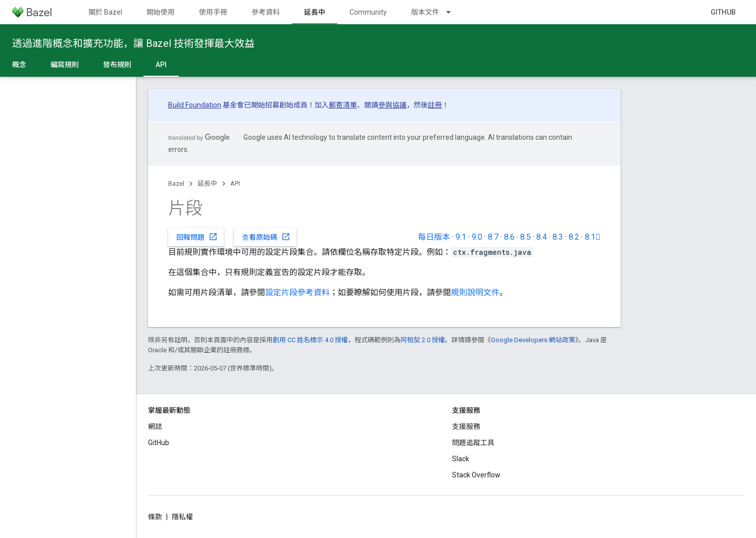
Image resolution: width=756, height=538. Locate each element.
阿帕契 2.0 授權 (423, 340)
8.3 (558, 237)
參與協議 (392, 105)
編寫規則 (65, 65)
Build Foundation (195, 105)
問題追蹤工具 (473, 443)
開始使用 (161, 12)
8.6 (509, 237)
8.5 (525, 237)
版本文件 (425, 12)
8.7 (493, 237)
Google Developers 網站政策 (533, 340)
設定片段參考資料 (297, 292)
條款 (155, 517)
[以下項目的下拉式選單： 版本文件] (453, 12)
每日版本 (434, 237)
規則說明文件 (475, 292)
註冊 (435, 105)
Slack (461, 459)
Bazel (176, 183)
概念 (19, 65)
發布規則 (117, 65)
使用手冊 (213, 12)
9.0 (477, 237)
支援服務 (466, 426)
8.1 (593, 237)
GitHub (723, 12)
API (235, 183)
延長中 (207, 183)
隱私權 (182, 517)
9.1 (461, 237)
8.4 (542, 237)
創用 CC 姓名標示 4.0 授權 (310, 340)
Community (368, 12)
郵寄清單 (343, 105)
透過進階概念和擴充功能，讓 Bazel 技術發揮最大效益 (133, 43)
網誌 (155, 426)
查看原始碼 (266, 237)
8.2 (574, 237)
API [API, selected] (161, 65)
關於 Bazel (105, 12)
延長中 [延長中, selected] (315, 12)
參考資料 (266, 12)
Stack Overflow (476, 475)
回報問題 (197, 237)
